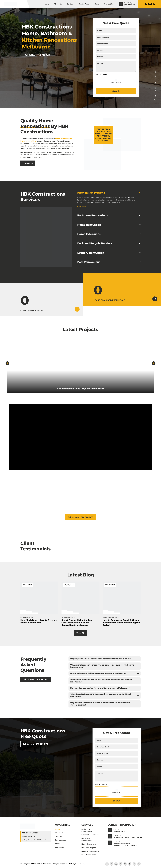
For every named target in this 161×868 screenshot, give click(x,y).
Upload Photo (101, 75)
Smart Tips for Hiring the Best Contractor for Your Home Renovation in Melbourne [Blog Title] (77, 623)
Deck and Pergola (89, 848)
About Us (58, 4)
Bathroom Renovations (87, 831)
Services (70, 4)
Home (46, 4)
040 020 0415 (130, 5)
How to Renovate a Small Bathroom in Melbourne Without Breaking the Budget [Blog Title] (121, 623)
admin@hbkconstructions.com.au (128, 838)
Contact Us (109, 4)
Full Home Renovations (87, 840)
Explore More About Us (155, 84)
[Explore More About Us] (155, 101)
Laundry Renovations (90, 852)
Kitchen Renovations (90, 835)
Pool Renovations (89, 855)
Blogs (97, 4)
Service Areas (84, 4)
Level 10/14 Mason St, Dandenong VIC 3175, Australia (126, 845)
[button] (7, 363)
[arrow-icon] (77, 309)
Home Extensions (89, 844)
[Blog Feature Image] (39, 598)
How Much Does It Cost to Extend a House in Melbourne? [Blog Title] (39, 621)
